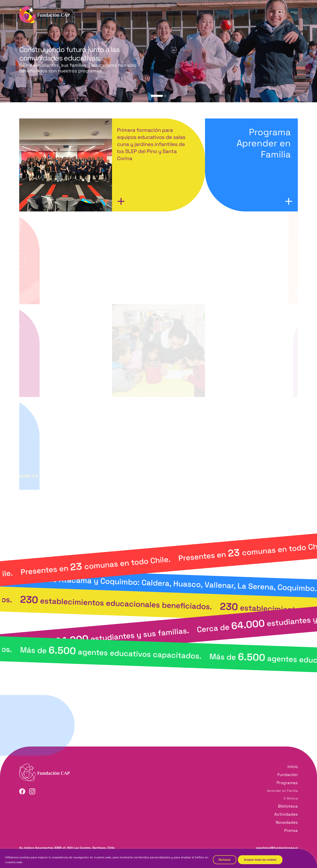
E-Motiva (291, 798)
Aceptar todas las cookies (260, 860)
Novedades (287, 822)
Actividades (286, 814)
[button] (157, 96)
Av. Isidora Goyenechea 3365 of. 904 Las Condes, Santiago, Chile (67, 848)
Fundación (288, 775)
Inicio (293, 767)
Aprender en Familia (282, 791)
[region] (158, 858)
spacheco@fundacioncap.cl (277, 848)
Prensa (291, 830)
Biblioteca (288, 806)
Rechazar (225, 860)
